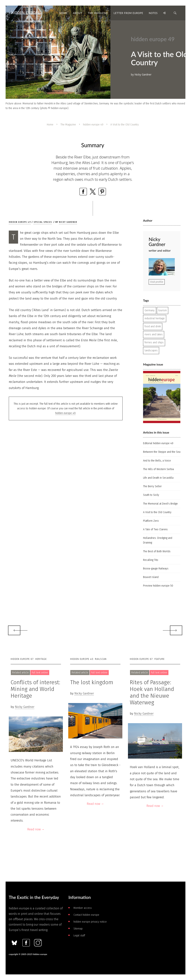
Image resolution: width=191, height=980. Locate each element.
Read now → (36, 829)
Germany (150, 310)
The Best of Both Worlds (157, 551)
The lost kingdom (92, 682)
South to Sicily (151, 495)
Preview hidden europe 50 (158, 586)
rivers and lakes (154, 334)
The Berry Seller (152, 486)
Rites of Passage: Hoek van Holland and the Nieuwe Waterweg (152, 692)
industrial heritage (155, 318)
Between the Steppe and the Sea (162, 452)
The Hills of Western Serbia (158, 469)
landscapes (151, 350)
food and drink (153, 326)
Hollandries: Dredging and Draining (158, 540)
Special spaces (43, 222)
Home (50, 125)
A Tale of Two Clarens (155, 529)
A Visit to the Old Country (157, 512)
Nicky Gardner (68, 222)
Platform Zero (151, 521)
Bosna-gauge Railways (156, 569)
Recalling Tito (151, 560)
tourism (163, 310)
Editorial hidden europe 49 (158, 443)
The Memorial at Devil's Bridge (160, 504)
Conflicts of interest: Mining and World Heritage (35, 689)
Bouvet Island (151, 577)
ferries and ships (154, 342)
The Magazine (68, 125)
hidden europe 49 (93, 125)
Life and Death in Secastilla (158, 478)
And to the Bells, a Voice (157, 461)
